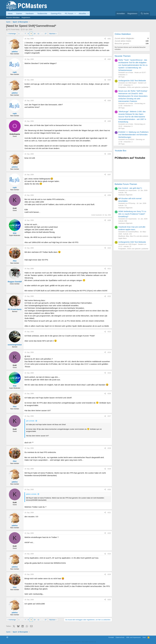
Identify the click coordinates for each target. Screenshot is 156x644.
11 (38, 34)
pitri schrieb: (30, 421)
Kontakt (111, 637)
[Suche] (145, 13)
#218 (109, 448)
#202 (109, 59)
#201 (109, 39)
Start (144, 637)
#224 (109, 574)
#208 (109, 195)
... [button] (22, 34)
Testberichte (42, 13)
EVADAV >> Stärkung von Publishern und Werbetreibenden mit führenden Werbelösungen (133, 135)
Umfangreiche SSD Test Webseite (132, 81)
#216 (109, 394)
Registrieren (26, 17)
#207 (109, 175)
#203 (109, 80)
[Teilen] (105, 39)
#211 (109, 269)
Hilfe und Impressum (133, 637)
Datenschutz (120, 637)
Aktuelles (82, 13)
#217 (109, 416)
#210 (109, 248)
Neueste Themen (123, 56)
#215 (109, 373)
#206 (109, 154)
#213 (109, 332)
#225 (109, 600)
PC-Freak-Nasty (14, 29)
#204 (109, 101)
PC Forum (69, 13)
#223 (109, 554)
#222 (109, 533)
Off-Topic (122, 77)
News (10, 13)
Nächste (52, 34)
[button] (75, 13)
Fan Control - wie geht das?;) (130, 188)
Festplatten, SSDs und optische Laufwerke (133, 87)
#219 (109, 469)
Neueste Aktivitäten (13, 17)
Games (19, 13)
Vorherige (12, 34)
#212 (109, 296)
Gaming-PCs (56, 13)
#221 (109, 513)
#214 (109, 352)
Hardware (30, 13)
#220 (109, 490)
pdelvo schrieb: (31, 494)
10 (35, 34)
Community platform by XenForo (78, 642)
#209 (109, 220)
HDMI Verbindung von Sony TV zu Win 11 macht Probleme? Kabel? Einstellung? (132, 214)
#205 (109, 121)
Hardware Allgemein (125, 195)
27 (46, 34)
